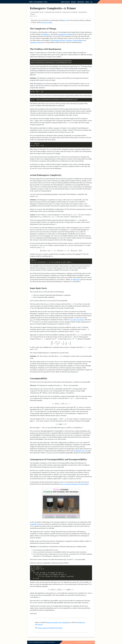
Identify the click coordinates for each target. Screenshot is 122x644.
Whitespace (76, 279)
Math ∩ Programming (36, 2)
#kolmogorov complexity (70, 12)
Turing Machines (78, 40)
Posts (46, 2)
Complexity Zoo (35, 524)
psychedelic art (46, 34)
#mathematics (83, 12)
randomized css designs (65, 34)
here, (65, 20)
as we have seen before (77, 320)
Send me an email (52, 622)
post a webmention (64, 622)
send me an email (47, 22)
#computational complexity (53, 12)
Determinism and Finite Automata (61, 40)
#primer (32, 14)
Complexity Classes (36, 42)
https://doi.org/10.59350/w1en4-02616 (50, 628)
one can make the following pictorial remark (75, 484)
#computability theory (37, 12)
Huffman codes (80, 451)
